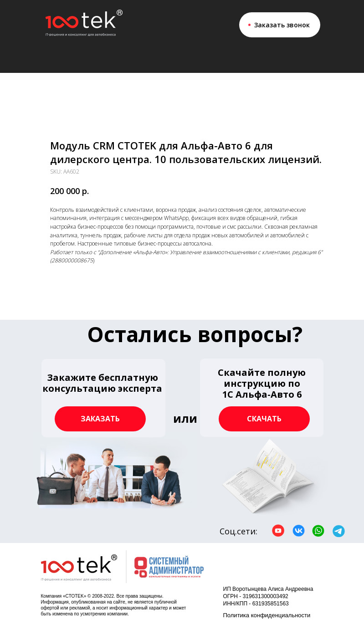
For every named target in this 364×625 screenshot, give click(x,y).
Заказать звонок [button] (282, 25)
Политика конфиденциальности (267, 615)
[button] (103, 398)
